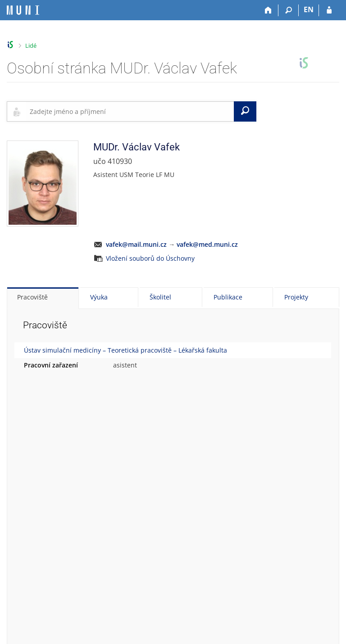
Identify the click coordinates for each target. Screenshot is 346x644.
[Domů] (268, 10)
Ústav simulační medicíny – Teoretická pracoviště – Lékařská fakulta (125, 350)
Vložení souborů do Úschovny (150, 258)
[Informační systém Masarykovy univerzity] (23, 10)
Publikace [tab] (228, 297)
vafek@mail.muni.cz (136, 244)
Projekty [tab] (296, 297)
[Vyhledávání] (289, 10)
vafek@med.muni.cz (207, 244)
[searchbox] (130, 111)
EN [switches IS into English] (309, 9)
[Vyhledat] (245, 111)
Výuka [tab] (99, 297)
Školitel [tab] (160, 297)
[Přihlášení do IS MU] (329, 10)
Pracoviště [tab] (32, 297)
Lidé (31, 45)
